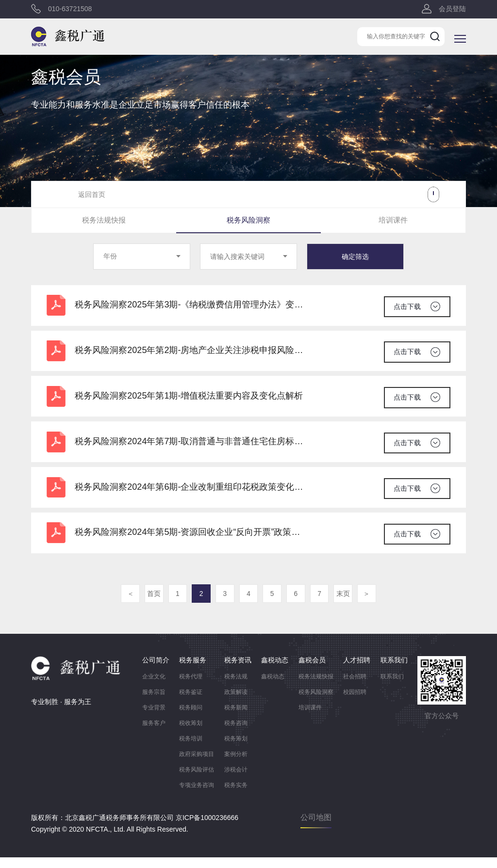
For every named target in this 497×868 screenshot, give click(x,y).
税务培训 (191, 749)
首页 (151, 605)
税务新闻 (236, 718)
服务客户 (154, 734)
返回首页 (92, 194)
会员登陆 (452, 10)
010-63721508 (70, 10)
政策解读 (236, 703)
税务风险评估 (197, 780)
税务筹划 (236, 749)
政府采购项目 (197, 765)
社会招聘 (355, 687)
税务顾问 (191, 718)
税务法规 (236, 687)
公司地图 (316, 828)
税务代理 (191, 687)
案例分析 (236, 765)
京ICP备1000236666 (207, 828)
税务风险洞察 (248, 221)
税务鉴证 (191, 703)
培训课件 (393, 221)
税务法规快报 (104, 221)
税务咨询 (236, 734)
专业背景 (154, 718)
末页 (346, 605)
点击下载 (407, 306)
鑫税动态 (273, 687)
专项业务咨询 (197, 796)
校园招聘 (355, 703)
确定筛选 (355, 257)
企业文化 (154, 687)
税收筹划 (191, 734)
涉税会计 (236, 780)
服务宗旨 (154, 703)
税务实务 (236, 796)
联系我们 (392, 687)
